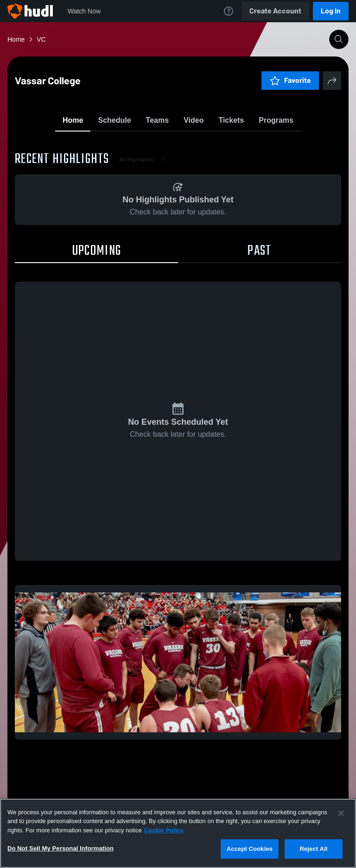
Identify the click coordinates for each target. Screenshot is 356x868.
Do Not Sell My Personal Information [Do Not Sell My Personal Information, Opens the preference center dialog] (60, 848)
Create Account (275, 11)
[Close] (341, 813)
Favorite (167, 143)
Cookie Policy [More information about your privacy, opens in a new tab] (164, 830)
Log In (331, 11)
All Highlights (144, 213)
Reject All (313, 849)
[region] (178, 833)
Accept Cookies (250, 849)
